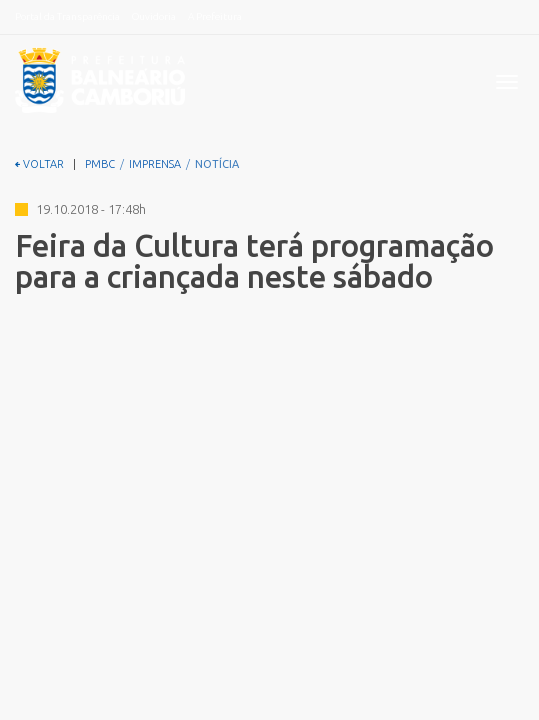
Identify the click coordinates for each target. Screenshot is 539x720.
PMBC (100, 164)
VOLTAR (39, 164)
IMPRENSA (155, 164)
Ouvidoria (154, 16)
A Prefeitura (215, 16)
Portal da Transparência (67, 16)
